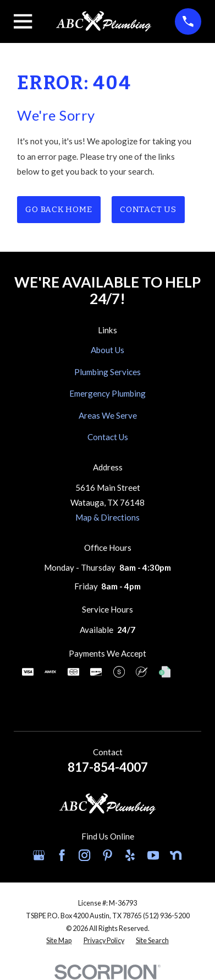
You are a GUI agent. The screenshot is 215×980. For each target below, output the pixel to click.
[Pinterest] (107, 855)
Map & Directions (107, 517)
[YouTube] (153, 855)
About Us (107, 350)
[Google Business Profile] (39, 855)
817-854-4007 (108, 767)
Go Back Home (59, 209)
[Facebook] (62, 855)
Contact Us (148, 209)
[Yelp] (130, 855)
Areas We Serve (108, 415)
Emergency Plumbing (107, 393)
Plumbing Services (107, 372)
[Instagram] (84, 855)
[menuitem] (59, 941)
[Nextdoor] (176, 855)
